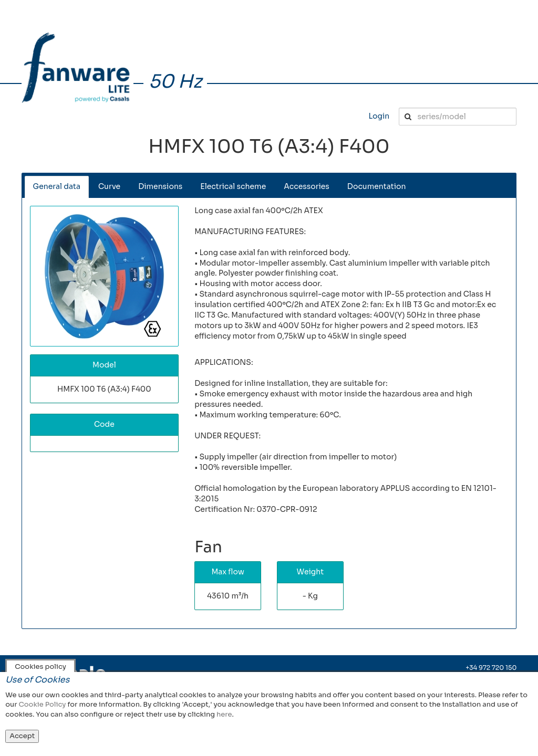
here (224, 714)
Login (379, 116)
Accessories (307, 186)
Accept (22, 736)
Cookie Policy (42, 704)
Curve (109, 186)
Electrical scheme (233, 186)
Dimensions (160, 186)
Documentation (377, 186)
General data (57, 186)
